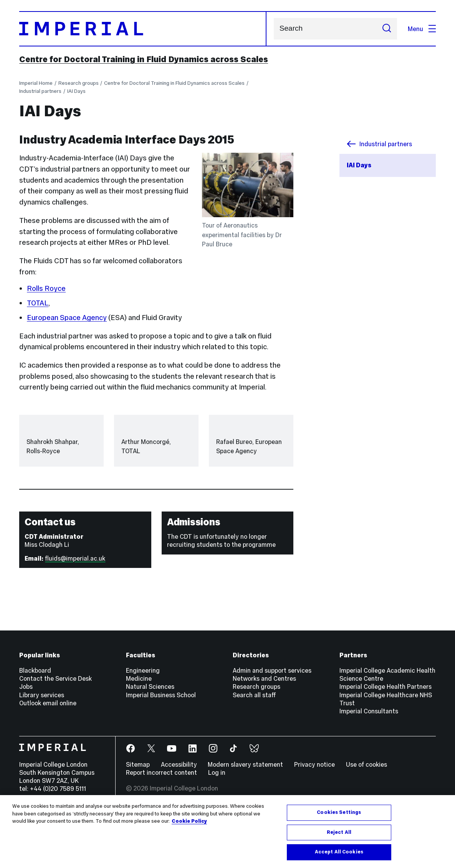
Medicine (139, 725)
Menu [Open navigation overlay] (422, 29)
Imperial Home (36, 83)
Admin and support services (272, 717)
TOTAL (38, 303)
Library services (42, 741)
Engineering (143, 717)
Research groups (79, 83)
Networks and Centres (264, 725)
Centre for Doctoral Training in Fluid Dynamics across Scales (144, 59)
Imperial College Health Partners (386, 733)
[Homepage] (143, 29)
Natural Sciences (150, 733)
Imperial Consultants (369, 757)
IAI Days (76, 91)
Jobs (26, 733)
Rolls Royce (46, 288)
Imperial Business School (161, 741)
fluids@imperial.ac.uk (75, 605)
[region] (227, 832)
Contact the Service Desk (55, 725)
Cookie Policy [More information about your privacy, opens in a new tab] (189, 821)
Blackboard (35, 717)
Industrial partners (40, 91)
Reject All (339, 832)
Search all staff (254, 741)
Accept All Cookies (339, 852)
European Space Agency (67, 318)
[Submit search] (387, 29)
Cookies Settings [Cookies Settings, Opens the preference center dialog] (339, 812)
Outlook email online (48, 749)
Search (274, 29)
